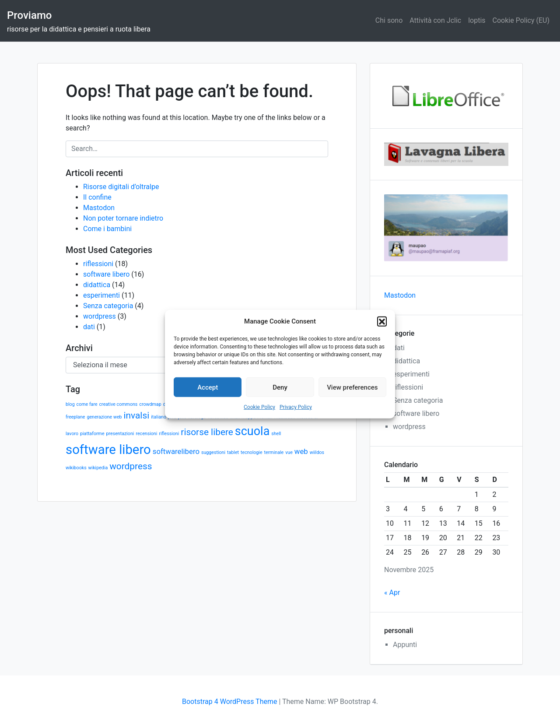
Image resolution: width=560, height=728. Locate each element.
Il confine (97, 197)
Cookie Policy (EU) (521, 20)
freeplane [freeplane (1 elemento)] (75, 417)
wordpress (100, 316)
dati (89, 327)
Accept (208, 387)
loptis (477, 20)
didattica (97, 285)
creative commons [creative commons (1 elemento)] (119, 404)
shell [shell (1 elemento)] (276, 434)
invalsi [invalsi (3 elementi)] (137, 415)
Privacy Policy (296, 407)
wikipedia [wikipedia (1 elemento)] (98, 468)
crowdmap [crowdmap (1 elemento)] (150, 404)
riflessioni (98, 264)
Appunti (405, 645)
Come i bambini (107, 229)
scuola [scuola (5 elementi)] (252, 431)
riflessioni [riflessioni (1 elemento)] (169, 434)
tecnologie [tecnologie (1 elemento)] (252, 452)
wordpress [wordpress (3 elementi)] (131, 466)
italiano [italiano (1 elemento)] (159, 417)
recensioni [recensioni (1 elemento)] (146, 434)
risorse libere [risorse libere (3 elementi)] (207, 432)
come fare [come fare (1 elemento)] (87, 404)
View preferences (352, 387)
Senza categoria (108, 306)
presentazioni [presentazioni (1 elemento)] (120, 434)
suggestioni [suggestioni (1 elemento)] (213, 452)
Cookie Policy (259, 407)
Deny (280, 387)
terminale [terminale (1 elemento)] (274, 452)
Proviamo (29, 15)
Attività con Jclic (435, 20)
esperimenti (101, 295)
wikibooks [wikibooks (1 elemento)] (76, 468)
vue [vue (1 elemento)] (289, 452)
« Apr (392, 593)
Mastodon (99, 208)
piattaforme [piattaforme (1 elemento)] (92, 434)
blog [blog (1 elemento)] (70, 404)
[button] (382, 321)
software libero (106, 274)
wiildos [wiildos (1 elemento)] (317, 452)
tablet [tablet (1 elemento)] (233, 452)
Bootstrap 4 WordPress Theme (229, 702)
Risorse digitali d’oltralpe (121, 187)
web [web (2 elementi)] (301, 451)
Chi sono (389, 20)
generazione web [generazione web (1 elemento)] (104, 417)
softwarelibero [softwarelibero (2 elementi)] (176, 451)
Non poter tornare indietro (123, 218)
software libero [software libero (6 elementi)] (108, 450)
